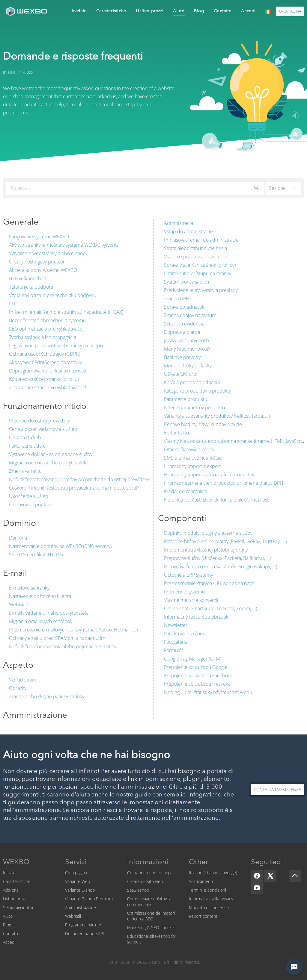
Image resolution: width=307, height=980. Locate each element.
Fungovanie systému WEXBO (39, 237)
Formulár (174, 650)
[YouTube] (257, 888)
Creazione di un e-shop (149, 873)
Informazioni (148, 862)
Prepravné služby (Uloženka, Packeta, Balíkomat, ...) (218, 558)
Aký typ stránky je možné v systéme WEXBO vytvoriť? (64, 245)
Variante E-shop (80, 890)
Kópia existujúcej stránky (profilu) (44, 379)
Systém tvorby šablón (186, 282)
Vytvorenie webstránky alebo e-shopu (49, 253)
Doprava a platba (182, 332)
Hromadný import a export (192, 466)
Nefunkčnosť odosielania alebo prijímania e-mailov (63, 646)
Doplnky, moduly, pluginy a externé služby (208, 533)
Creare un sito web (145, 881)
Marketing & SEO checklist (152, 927)
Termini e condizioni (207, 890)
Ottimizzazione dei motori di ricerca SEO (151, 916)
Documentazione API (85, 933)
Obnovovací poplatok (31, 505)
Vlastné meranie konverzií (191, 600)
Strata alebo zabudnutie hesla (195, 248)
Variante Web (77, 881)
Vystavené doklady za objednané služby (51, 454)
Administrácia (179, 223)
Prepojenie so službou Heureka (197, 684)
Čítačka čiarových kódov (189, 449)
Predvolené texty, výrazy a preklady (201, 290)
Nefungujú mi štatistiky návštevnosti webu (208, 692)
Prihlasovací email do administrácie (201, 240)
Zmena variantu (25, 471)
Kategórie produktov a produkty (198, 391)
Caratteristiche (17, 881)
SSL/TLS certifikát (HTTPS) (36, 555)
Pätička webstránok (185, 634)
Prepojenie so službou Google (196, 667)
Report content (203, 916)
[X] (270, 876)
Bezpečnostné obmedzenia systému (47, 320)
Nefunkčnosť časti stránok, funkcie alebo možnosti (217, 500)
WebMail (18, 605)
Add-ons (11, 890)
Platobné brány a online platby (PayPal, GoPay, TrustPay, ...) (225, 541)
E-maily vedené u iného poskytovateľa (49, 613)
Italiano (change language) (213, 873)
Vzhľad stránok (24, 680)
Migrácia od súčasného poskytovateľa (48, 463)
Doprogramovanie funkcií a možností (48, 371)
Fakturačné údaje (27, 446)
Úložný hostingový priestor (37, 262)
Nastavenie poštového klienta (40, 596)
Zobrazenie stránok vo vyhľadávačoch (48, 387)
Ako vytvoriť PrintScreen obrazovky (45, 362)
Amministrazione (80, 907)
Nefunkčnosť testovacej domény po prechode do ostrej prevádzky (79, 479)
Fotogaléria (176, 642)
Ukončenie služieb (29, 496)
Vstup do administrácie (188, 231)
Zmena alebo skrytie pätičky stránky (47, 696)
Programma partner (83, 925)
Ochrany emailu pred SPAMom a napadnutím (57, 638)
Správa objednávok (184, 307)
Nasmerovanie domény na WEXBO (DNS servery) (60, 546)
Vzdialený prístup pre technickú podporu (53, 295)
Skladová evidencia (184, 324)
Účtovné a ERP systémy (188, 575)
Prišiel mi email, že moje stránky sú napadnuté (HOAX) (66, 312)
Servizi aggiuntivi (18, 907)
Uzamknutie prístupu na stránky (198, 273)
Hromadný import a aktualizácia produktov (209, 475)
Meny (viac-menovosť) (187, 349)
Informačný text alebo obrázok (196, 617)
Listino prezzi (15, 899)
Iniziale (9, 873)
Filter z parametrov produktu (194, 408)
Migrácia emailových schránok (41, 621)
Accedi (9, 942)
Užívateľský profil (182, 374)
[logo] (27, 11)
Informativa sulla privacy (211, 899)
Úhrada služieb (25, 437)
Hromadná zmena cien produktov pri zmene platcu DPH (224, 483)
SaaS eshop (138, 890)
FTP (13, 304)
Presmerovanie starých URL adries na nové (209, 583)
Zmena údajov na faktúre (190, 315)
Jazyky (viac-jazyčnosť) (186, 340)
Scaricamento (202, 881)
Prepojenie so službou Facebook (198, 675)
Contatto (11, 933)
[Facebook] (257, 876)
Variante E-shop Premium (89, 899)
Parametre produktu (186, 399)
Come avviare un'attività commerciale (149, 902)
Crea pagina (76, 873)
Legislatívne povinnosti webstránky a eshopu (56, 346)
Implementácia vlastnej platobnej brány (206, 550)
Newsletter (176, 625)
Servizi (76, 862)
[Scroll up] (295, 876)
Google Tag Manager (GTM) (193, 659)
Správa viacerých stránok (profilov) (200, 265)
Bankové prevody (182, 357)
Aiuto (8, 916)
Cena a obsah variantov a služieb (43, 429)
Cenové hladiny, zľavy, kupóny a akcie (203, 424)
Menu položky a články (188, 366)
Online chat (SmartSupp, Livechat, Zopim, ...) (210, 608)
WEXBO (16, 862)
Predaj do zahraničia (186, 491)
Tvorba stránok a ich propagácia (43, 337)
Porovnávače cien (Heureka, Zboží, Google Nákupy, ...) (221, 567)
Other (199, 862)
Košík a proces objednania (192, 382)
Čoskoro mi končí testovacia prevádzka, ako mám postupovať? (74, 488)
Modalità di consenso (209, 907)
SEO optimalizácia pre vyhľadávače (46, 329)
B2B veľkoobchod (28, 278)
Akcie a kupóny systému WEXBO (43, 270)
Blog (7, 925)
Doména (18, 538)
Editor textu (176, 433)
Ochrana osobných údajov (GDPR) (45, 354)
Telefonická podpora (31, 287)
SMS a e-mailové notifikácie (193, 458)
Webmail (73, 916)
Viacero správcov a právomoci (195, 257)
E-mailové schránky (29, 588)
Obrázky (18, 688)
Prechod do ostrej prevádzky (39, 421)
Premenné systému (184, 592)
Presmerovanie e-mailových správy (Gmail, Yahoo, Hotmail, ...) (73, 630)
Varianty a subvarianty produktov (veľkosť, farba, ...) (217, 416)
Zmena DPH (177, 299)
